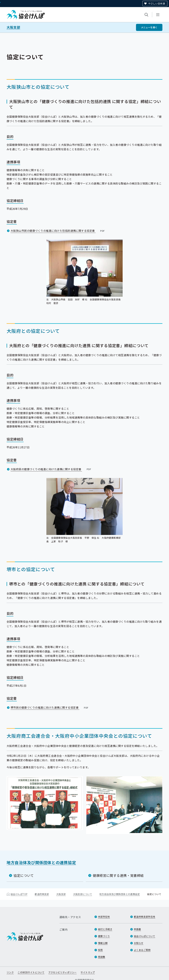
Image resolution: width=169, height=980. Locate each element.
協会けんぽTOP (19, 894)
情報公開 (103, 943)
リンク (10, 972)
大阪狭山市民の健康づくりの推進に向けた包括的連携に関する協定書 (58, 231)
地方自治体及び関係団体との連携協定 (41, 862)
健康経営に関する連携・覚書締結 (118, 875)
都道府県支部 (42, 894)
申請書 (137, 929)
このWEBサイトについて (31, 972)
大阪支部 (13, 27)
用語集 (102, 957)
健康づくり (104, 936)
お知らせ (139, 943)
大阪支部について (83, 894)
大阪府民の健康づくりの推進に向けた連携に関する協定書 (51, 469)
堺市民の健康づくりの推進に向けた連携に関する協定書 (50, 707)
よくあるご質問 (142, 950)
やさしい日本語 (157, 3)
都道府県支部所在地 (145, 917)
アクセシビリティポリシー (62, 972)
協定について (24, 875)
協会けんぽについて (145, 936)
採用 (100, 950)
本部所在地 (104, 917)
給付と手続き (105, 929)
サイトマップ (88, 972)
